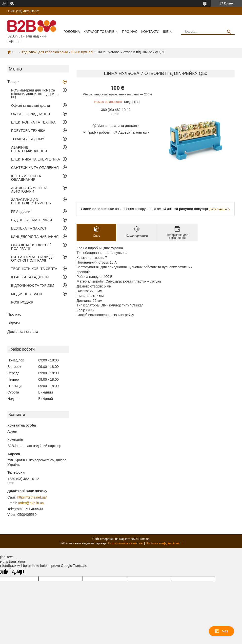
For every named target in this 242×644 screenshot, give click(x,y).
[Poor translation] (18, 572)
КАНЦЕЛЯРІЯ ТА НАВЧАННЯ (35, 237)
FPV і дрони (21, 212)
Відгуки (14, 323)
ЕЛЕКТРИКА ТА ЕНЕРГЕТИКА (36, 159)
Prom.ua (144, 539)
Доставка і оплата (23, 331)
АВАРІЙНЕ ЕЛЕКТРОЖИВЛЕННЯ (29, 149)
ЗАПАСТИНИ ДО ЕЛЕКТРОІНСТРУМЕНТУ (31, 201)
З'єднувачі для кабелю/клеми (44, 52)
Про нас (130, 32)
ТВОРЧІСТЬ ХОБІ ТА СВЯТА (34, 269)
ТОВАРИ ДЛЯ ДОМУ (28, 139)
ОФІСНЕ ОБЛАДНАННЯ (30, 114)
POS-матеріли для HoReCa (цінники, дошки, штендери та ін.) (35, 94)
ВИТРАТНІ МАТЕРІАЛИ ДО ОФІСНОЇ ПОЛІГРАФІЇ (33, 259)
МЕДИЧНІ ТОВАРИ (26, 294)
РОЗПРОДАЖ (22, 302)
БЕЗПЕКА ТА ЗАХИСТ (29, 228)
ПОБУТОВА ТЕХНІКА (28, 131)
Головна (72, 32)
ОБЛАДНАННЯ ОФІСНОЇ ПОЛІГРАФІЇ (31, 247)
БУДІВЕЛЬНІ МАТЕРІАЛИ (31, 220)
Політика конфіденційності (164, 543)
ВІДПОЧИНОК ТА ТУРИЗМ (33, 286)
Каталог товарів (99, 32)
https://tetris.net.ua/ (32, 497)
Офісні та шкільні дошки (30, 106)
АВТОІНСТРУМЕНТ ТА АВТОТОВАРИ (29, 190)
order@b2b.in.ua (31, 503)
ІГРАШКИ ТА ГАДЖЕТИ (30, 277)
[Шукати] (229, 32)
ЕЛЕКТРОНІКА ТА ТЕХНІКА (33, 122)
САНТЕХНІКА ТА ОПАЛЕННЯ (35, 168)
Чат (222, 631)
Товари (13, 81)
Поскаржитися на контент (126, 543)
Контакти (150, 32)
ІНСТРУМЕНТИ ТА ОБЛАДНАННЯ (26, 178)
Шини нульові (82, 52)
